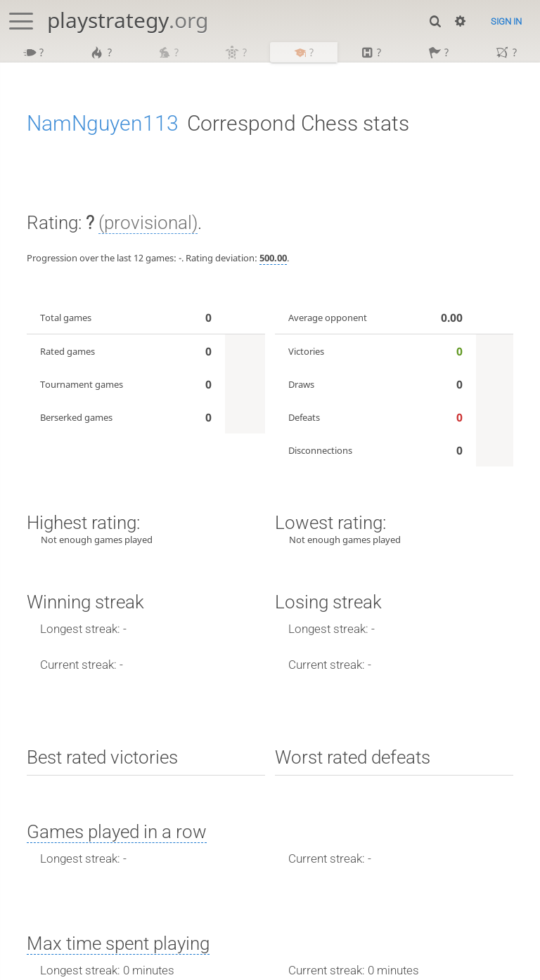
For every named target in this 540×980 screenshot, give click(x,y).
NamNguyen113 (103, 125)
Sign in (506, 21)
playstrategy (128, 20)
